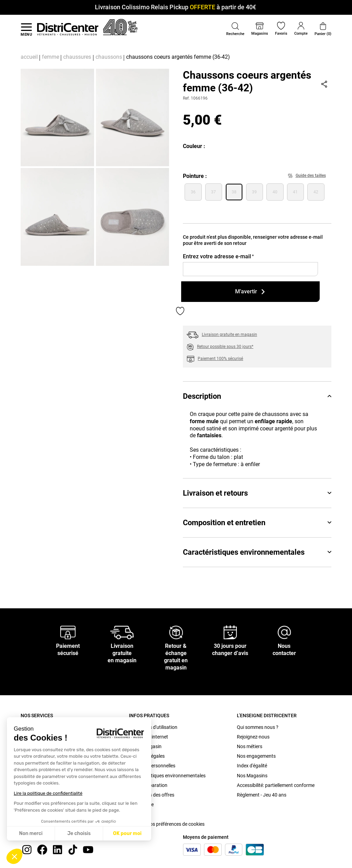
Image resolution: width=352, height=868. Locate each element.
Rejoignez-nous (253, 737)
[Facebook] (42, 849)
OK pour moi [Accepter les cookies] (127, 833)
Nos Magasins (252, 776)
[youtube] (88, 849)
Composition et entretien (257, 523)
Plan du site (141, 804)
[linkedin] (57, 849)
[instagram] (27, 849)
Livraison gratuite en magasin (229, 335)
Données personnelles (152, 766)
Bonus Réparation (148, 785)
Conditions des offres (152, 795)
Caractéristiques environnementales (257, 552)
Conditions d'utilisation (153, 727)
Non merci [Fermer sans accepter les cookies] (31, 833)
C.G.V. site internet (148, 737)
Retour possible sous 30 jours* (225, 347)
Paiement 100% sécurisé (220, 359)
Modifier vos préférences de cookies (167, 824)
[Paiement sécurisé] (68, 632)
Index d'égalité (252, 766)
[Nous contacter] (284, 632)
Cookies (137, 814)
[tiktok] (73, 849)
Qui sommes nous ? (258, 727)
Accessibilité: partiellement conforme (276, 785)
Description (257, 396)
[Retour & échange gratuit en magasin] (176, 632)
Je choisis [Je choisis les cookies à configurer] (79, 833)
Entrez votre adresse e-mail (218, 256)
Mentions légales (147, 756)
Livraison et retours (257, 493)
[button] (14, 856)
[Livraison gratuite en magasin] (122, 632)
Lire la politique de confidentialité (48, 793)
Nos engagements (256, 756)
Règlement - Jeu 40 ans (262, 795)
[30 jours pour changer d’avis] (230, 632)
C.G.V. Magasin (145, 746)
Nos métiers (250, 746)
